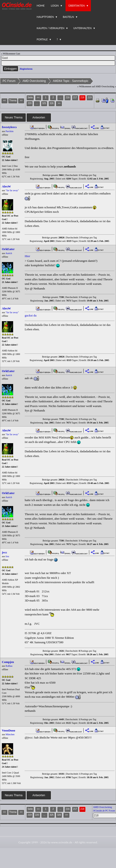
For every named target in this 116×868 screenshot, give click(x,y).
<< (38, 97)
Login (55, 6)
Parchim (10, 131)
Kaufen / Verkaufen (50, 28)
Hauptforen (45, 17)
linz (7, 556)
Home (41, 6)
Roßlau (9, 666)
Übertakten (77, 6)
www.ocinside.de (62, 842)
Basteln (68, 17)
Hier (27, 256)
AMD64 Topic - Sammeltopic (71, 81)
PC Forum (9, 81)
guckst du (31, 315)
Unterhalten (82, 28)
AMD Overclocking (34, 81)
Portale (42, 39)
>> (59, 103)
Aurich (9, 253)
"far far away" (12, 190)
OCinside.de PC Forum (104, 811)
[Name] (58, 58)
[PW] (58, 63)
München (10, 734)
